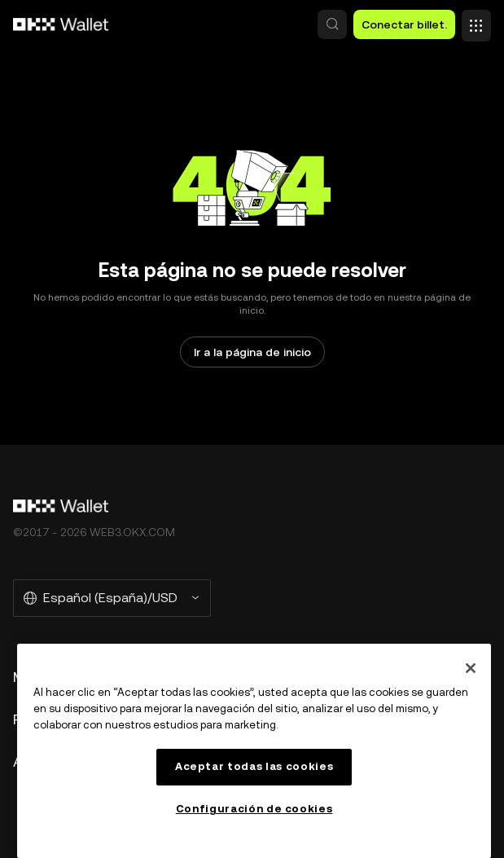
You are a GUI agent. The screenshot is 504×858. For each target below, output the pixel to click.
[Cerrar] (471, 668)
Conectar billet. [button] (404, 24)
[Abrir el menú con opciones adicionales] (476, 21)
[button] (332, 24)
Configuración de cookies (254, 809)
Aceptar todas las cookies (254, 766)
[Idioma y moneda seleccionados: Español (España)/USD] (112, 598)
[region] (254, 751)
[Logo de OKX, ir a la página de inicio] (61, 24)
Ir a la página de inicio (252, 352)
